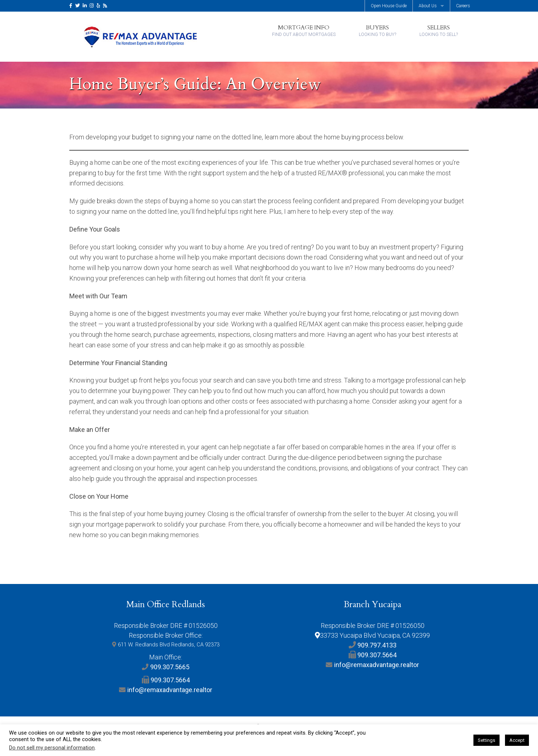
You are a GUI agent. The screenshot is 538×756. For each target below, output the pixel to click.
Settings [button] (486, 740)
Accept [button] (517, 740)
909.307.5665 (170, 667)
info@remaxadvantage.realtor (170, 690)
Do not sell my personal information (52, 748)
